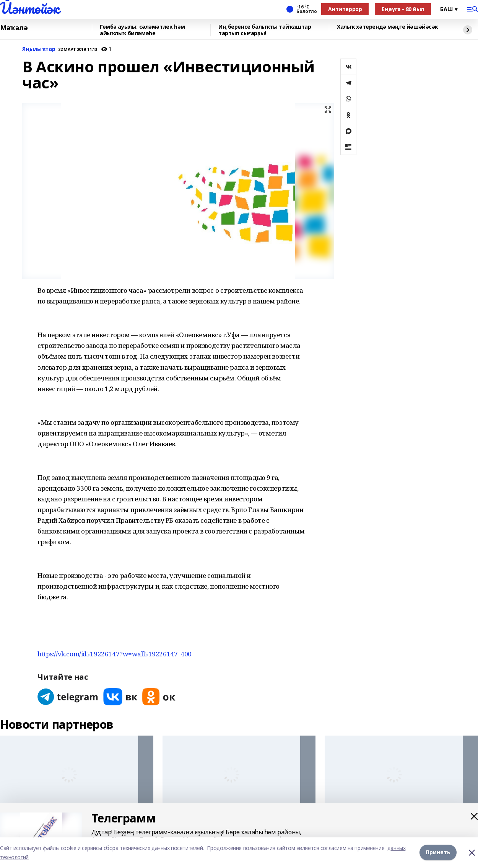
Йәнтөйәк (30, 8)
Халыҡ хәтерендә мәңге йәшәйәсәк (388, 27)
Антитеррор (345, 9)
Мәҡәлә (14, 28)
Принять (438, 852)
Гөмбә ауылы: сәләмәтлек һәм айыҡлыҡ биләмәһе (142, 30)
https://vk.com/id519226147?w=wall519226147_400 (115, 654)
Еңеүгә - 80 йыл (403, 9)
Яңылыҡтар (39, 49)
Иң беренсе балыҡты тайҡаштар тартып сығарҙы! (265, 30)
